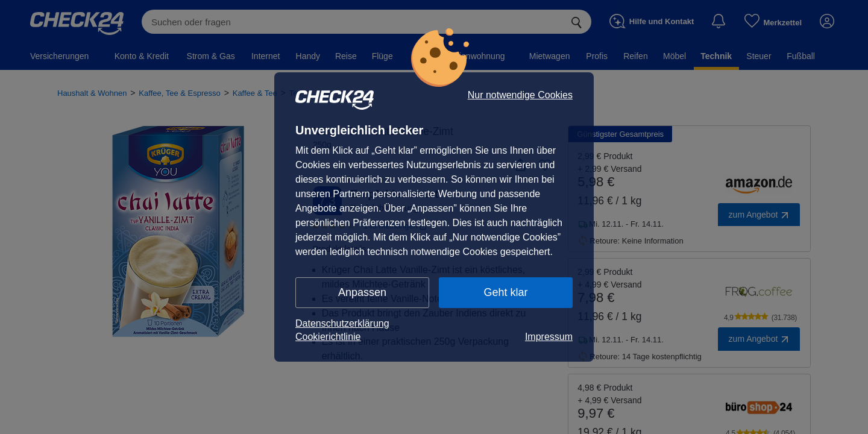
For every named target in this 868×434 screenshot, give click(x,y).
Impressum (549, 337)
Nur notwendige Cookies (520, 95)
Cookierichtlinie (328, 337)
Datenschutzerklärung (342, 323)
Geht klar (505, 292)
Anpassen (362, 292)
